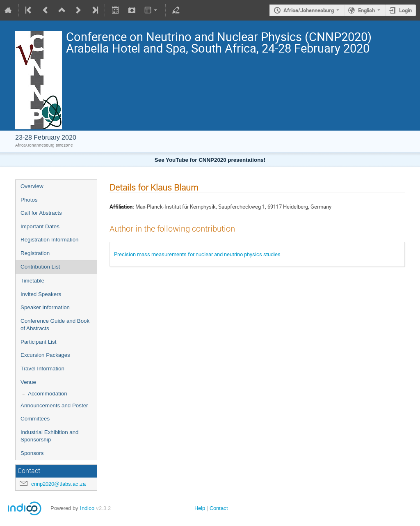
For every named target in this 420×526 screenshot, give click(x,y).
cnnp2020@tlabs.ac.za (58, 484)
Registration (35, 253)
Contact (219, 508)
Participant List (38, 342)
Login (405, 10)
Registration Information (50, 240)
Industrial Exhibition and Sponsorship (50, 436)
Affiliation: (122, 207)
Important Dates (40, 226)
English (366, 10)
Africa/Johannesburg (309, 10)
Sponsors (32, 453)
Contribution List (40, 267)
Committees (35, 419)
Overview (32, 186)
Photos (29, 200)
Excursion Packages (45, 355)
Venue (28, 382)
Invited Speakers (41, 294)
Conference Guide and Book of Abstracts (55, 325)
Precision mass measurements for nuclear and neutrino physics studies (197, 254)
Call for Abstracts (41, 213)
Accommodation (48, 394)
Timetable (32, 281)
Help (200, 508)
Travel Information (42, 369)
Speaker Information (45, 307)
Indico (87, 508)
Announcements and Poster (54, 405)
